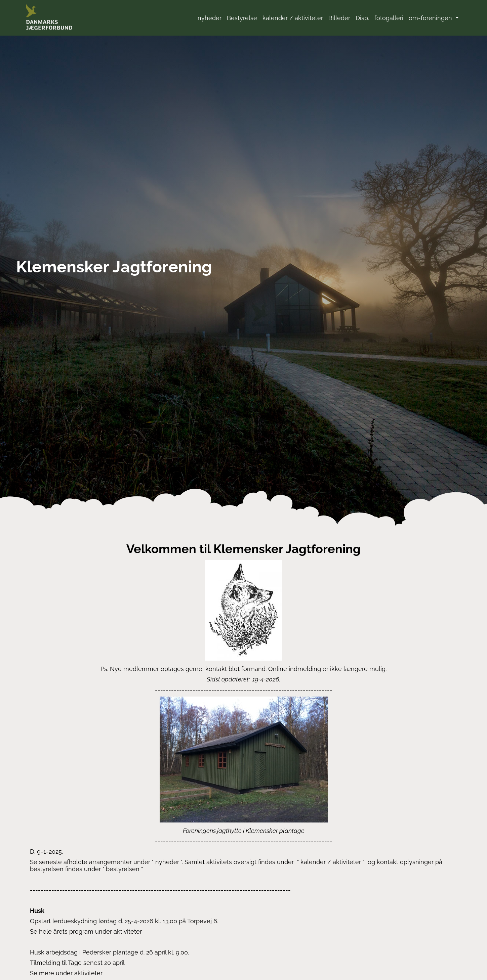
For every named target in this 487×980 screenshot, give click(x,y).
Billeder (339, 18)
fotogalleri (389, 18)
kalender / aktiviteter (293, 18)
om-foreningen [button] (431, 18)
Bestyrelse (242, 18)
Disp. (362, 18)
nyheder (210, 18)
